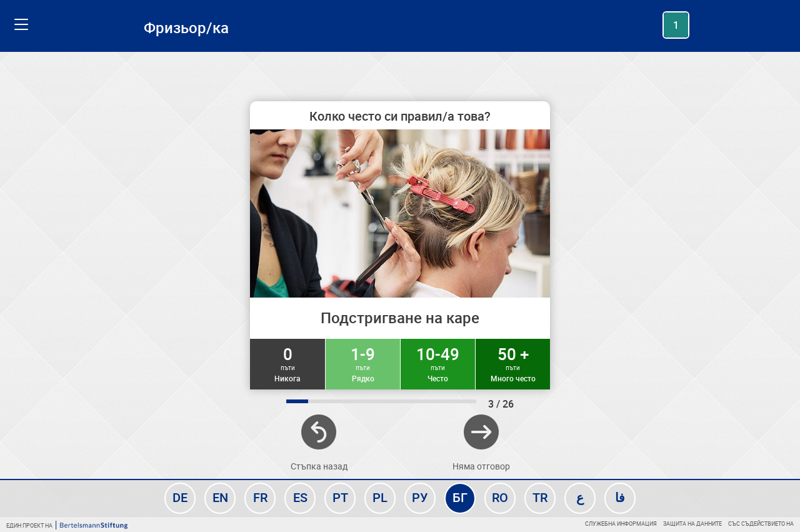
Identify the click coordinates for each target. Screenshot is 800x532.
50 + (513, 363)
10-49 (438, 363)
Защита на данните (692, 524)
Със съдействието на (761, 524)
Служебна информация (621, 524)
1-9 (363, 363)
